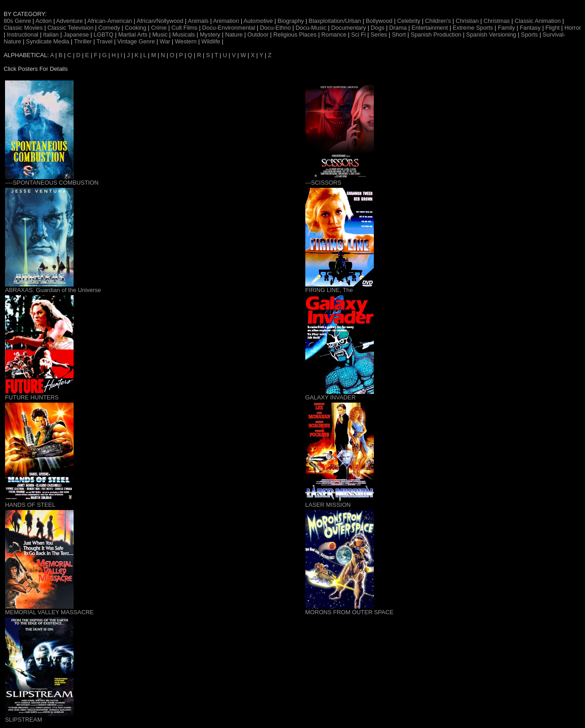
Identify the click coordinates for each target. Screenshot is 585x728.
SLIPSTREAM (24, 720)
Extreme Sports (473, 28)
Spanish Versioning (491, 35)
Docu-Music (311, 28)
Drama (398, 28)
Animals (198, 21)
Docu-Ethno (276, 28)
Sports (529, 35)
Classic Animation (538, 21)
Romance (334, 35)
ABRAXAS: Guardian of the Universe (53, 290)
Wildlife (211, 41)
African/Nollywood (160, 21)
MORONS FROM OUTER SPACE (349, 612)
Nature (234, 35)
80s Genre (17, 21)
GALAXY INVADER (330, 397)
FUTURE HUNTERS (32, 397)
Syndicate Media (48, 41)
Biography (291, 21)
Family (506, 28)
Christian (467, 21)
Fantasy (530, 28)
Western (186, 41)
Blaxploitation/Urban (335, 21)
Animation (226, 21)
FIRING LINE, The (329, 290)
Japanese (76, 35)
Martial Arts (133, 35)
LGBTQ (104, 35)
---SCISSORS (323, 183)
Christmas (497, 21)
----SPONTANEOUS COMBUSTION (52, 183)
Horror (573, 28)
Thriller (83, 41)
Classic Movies (23, 28)
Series (379, 35)
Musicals (184, 35)
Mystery (210, 35)
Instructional (23, 35)
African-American (110, 21)
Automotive (258, 21)
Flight (552, 28)
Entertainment (430, 28)
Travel (104, 41)
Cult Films (184, 28)
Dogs (378, 28)
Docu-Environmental (229, 28)
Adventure (69, 21)
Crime (159, 28)
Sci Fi (358, 35)
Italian (51, 35)
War (165, 41)
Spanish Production (436, 35)
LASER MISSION (328, 505)
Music (160, 35)
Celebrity (409, 21)
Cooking (136, 28)
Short (399, 35)
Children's (438, 21)
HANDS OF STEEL (30, 505)
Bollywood (379, 21)
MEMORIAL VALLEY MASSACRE (49, 612)
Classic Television (71, 28)
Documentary (349, 28)
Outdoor (258, 35)
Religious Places (295, 35)
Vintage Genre (136, 41)
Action (44, 21)
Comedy (109, 28)
